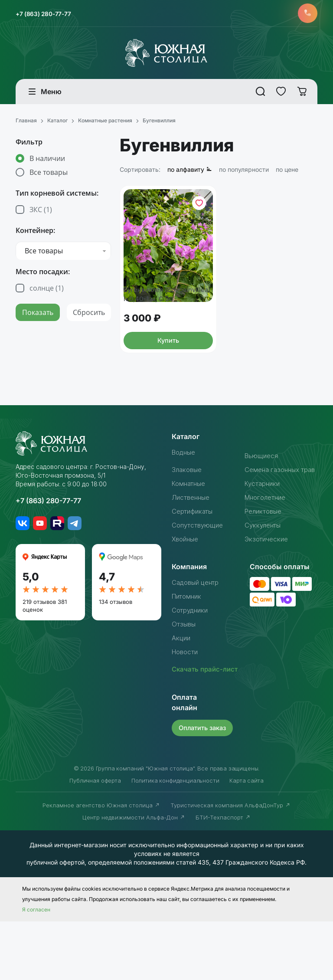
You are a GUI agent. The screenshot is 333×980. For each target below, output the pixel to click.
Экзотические (268, 587)
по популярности (244, 172)
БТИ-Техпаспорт (223, 876)
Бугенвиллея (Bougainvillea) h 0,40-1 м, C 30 (168, 327)
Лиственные (193, 546)
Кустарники (264, 532)
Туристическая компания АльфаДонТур (230, 864)
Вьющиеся (262, 494)
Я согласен (36, 968)
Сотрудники (192, 659)
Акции (182, 686)
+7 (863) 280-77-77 (48, 14)
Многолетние (268, 546)
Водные (185, 490)
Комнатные (190, 532)
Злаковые (188, 508)
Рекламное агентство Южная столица (101, 864)
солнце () (47, 290)
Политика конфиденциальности (175, 839)
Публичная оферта (95, 839)
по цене (287, 172)
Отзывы (185, 672)
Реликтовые (265, 560)
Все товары (49, 174)
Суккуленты (264, 574)
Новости (186, 700)
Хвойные (186, 587)
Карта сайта (246, 839)
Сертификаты (194, 560)
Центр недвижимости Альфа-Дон (134, 876)
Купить (168, 379)
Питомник (188, 645)
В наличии (47, 161)
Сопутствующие (200, 574)
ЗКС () (41, 212)
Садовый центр (198, 631)
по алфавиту (190, 172)
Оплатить (204, 786)
